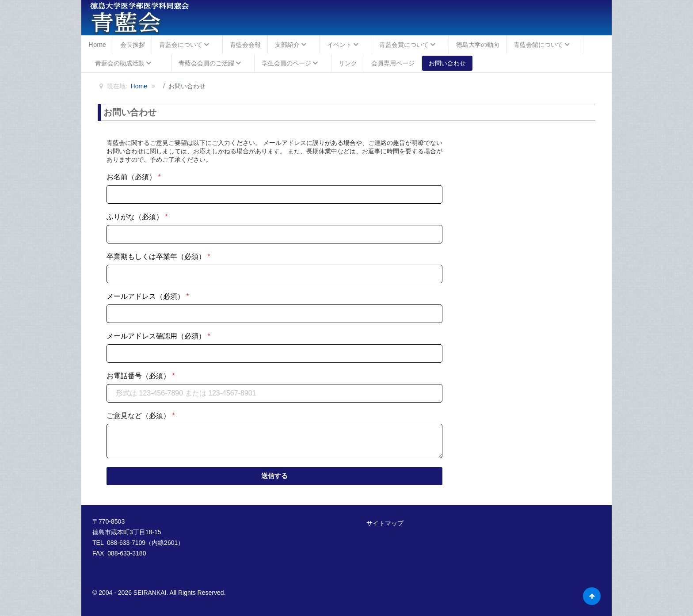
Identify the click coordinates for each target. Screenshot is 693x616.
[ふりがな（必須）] (274, 234)
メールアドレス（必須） (148, 296)
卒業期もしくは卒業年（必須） (158, 257)
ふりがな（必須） (137, 217)
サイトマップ (385, 523)
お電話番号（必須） (141, 376)
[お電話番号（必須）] (274, 393)
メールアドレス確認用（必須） (158, 336)
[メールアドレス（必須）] (274, 314)
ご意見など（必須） (141, 416)
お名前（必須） (134, 177)
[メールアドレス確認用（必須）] (274, 354)
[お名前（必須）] (274, 194)
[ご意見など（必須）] (274, 441)
